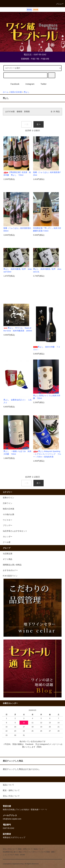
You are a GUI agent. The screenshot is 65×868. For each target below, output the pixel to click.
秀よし (27, 92)
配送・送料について (25, 849)
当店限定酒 (8, 554)
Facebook (13, 84)
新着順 (27, 112)
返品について (39, 849)
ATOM (23, 855)
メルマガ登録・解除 (47, 852)
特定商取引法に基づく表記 (12, 852)
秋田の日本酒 (16, 92)
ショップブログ (8, 855)
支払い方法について (10, 849)
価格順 (19, 112)
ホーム (6, 92)
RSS (17, 855)
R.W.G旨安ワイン (10, 576)
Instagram (28, 84)
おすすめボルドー (10, 570)
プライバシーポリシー (31, 852)
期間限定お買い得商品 (12, 565)
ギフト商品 (8, 559)
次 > (38, 124)
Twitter (42, 84)
